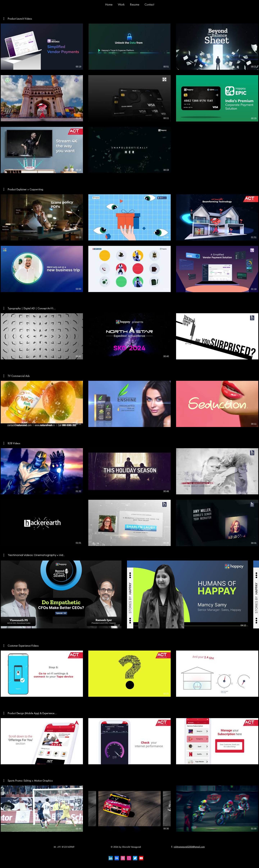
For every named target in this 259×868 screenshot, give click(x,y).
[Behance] (117, 858)
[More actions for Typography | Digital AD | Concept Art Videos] (30, 308)
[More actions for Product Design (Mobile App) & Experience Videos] (30, 713)
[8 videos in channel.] (129, 98)
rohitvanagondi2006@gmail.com (189, 847)
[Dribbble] (123, 858)
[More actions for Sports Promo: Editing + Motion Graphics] (28, 781)
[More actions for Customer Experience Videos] (21, 646)
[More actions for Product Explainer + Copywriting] (23, 189)
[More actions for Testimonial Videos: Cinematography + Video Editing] (34, 555)
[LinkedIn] (111, 858)
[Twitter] (135, 858)
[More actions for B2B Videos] (12, 443)
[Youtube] (141, 858)
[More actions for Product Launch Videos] (18, 19)
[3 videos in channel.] (129, 336)
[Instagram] (129, 858)
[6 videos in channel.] (129, 243)
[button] (121, 5)
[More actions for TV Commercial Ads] (17, 376)
